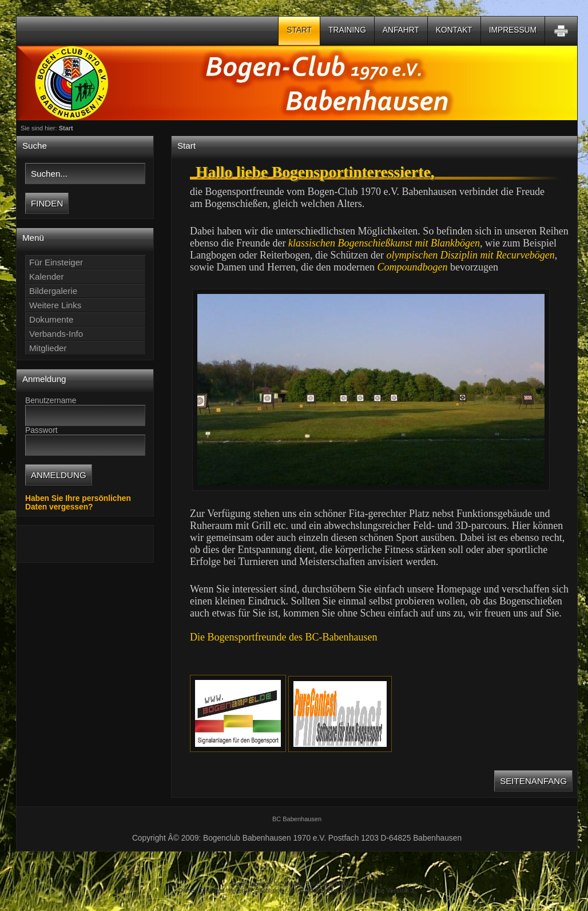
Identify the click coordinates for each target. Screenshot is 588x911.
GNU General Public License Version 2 (357, 890)
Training (347, 30)
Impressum (513, 30)
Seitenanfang (533, 781)
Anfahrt (401, 30)
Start (299, 30)
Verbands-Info (56, 334)
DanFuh (347, 884)
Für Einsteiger (56, 262)
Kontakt (454, 30)
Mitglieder (48, 348)
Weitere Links (55, 305)
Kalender (47, 277)
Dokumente (51, 319)
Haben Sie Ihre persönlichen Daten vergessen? (78, 503)
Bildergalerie (53, 291)
